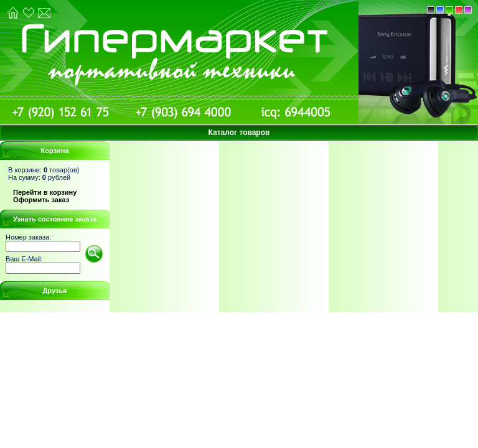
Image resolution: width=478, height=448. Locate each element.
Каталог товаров (239, 133)
